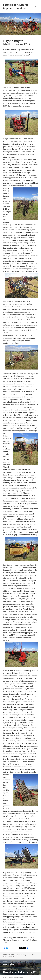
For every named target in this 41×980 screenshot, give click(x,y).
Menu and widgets (36, 9)
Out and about (9, 957)
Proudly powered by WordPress (13, 977)
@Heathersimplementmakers (26, 955)
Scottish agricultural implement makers (15, 6)
